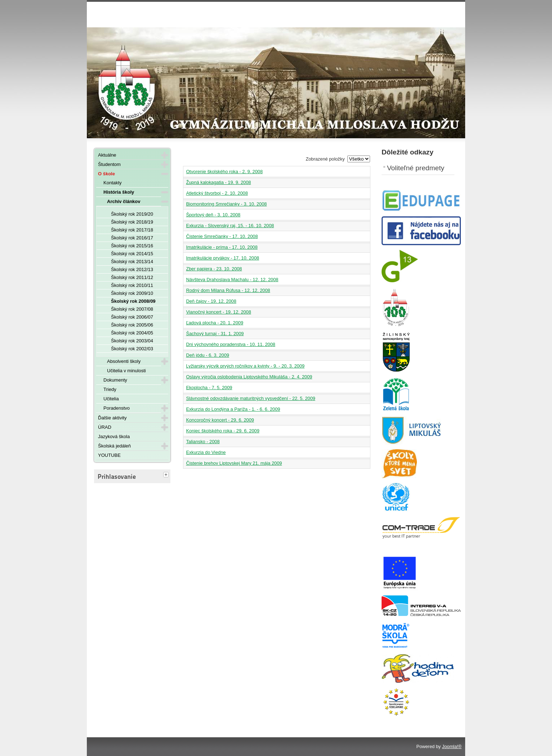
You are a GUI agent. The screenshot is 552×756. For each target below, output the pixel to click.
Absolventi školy (124, 361)
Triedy (110, 389)
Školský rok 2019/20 (132, 214)
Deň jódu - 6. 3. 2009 (208, 355)
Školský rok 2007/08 (132, 309)
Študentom (109, 164)
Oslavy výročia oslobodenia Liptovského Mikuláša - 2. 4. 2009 (249, 377)
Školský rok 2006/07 (132, 317)
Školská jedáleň (114, 446)
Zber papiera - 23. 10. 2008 (214, 269)
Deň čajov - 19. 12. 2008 (211, 301)
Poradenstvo (117, 408)
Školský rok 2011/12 (132, 277)
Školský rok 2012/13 (132, 269)
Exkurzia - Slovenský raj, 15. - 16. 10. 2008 (230, 226)
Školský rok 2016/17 (132, 238)
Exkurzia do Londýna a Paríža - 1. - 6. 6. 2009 (233, 409)
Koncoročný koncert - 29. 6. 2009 (220, 420)
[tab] (167, 475)
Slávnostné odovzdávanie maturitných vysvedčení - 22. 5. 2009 (251, 398)
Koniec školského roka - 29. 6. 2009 (222, 431)
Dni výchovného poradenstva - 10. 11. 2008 (231, 344)
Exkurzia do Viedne (206, 452)
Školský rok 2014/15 (132, 254)
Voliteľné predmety (416, 168)
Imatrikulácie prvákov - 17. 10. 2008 (222, 258)
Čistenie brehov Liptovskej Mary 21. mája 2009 (234, 463)
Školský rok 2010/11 (132, 285)
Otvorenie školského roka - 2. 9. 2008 (224, 172)
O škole (106, 174)
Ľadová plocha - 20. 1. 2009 (215, 323)
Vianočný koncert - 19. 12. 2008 (218, 312)
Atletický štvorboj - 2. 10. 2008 (217, 193)
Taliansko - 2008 (203, 442)
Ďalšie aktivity (112, 418)
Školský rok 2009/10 (132, 293)
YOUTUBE (109, 455)
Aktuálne (107, 155)
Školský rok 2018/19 (132, 222)
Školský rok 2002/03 (132, 349)
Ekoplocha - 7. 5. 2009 (209, 388)
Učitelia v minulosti (126, 371)
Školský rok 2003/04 (132, 341)
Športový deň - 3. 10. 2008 (213, 215)
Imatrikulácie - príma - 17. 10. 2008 (222, 247)
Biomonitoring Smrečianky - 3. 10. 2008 (226, 204)
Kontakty (113, 183)
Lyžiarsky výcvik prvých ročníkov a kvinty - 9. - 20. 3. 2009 (245, 366)
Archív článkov (124, 201)
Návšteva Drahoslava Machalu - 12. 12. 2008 (232, 280)
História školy (119, 192)
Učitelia (111, 399)
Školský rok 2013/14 (132, 262)
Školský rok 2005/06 (132, 325)
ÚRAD (105, 427)
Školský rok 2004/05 (132, 333)
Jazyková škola (114, 436)
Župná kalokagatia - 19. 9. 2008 (218, 182)
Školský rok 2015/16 (132, 246)
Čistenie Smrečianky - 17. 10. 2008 (222, 236)
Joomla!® (452, 746)
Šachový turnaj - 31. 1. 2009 (215, 334)
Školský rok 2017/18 (132, 230)
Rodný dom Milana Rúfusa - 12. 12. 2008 (228, 290)
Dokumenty (115, 380)
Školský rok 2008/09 (133, 301)
